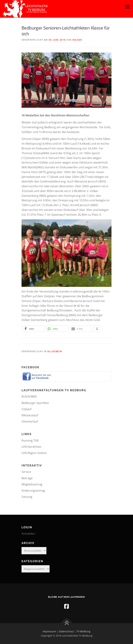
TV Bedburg (83, 631)
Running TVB (30, 441)
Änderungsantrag (33, 491)
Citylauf (26, 409)
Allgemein (55, 351)
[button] (33, 329)
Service (26, 472)
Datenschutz (66, 631)
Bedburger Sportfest (35, 403)
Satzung (27, 497)
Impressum (49, 631)
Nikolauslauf (30, 415)
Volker (77, 40)
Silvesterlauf (30, 421)
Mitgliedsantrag (32, 484)
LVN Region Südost (34, 453)
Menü (127, 7)
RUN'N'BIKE (29, 397)
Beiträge (27, 478)
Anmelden (28, 534)
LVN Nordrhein (31, 447)
